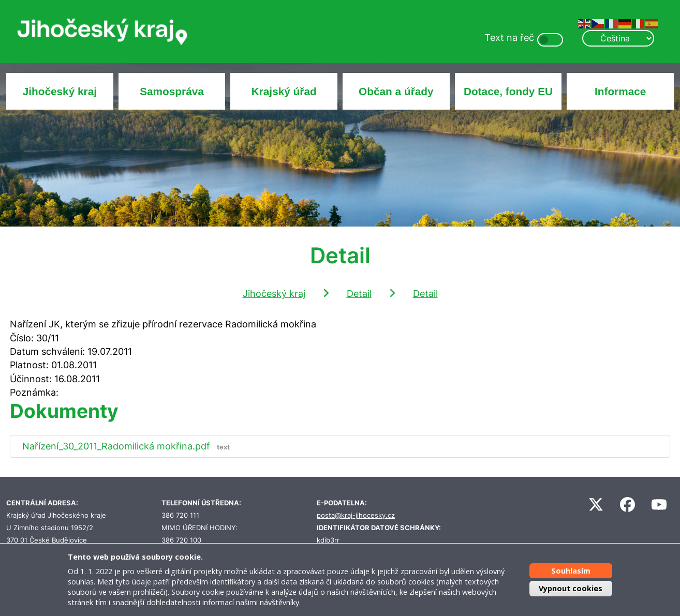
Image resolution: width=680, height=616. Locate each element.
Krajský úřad (284, 91)
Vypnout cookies (571, 588)
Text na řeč (509, 37)
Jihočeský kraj (60, 91)
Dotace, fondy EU (508, 91)
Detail (359, 294)
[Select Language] (618, 38)
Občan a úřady (396, 91)
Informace (620, 91)
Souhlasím (571, 571)
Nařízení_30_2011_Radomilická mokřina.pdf (128, 446)
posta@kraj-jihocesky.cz (356, 515)
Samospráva (172, 91)
